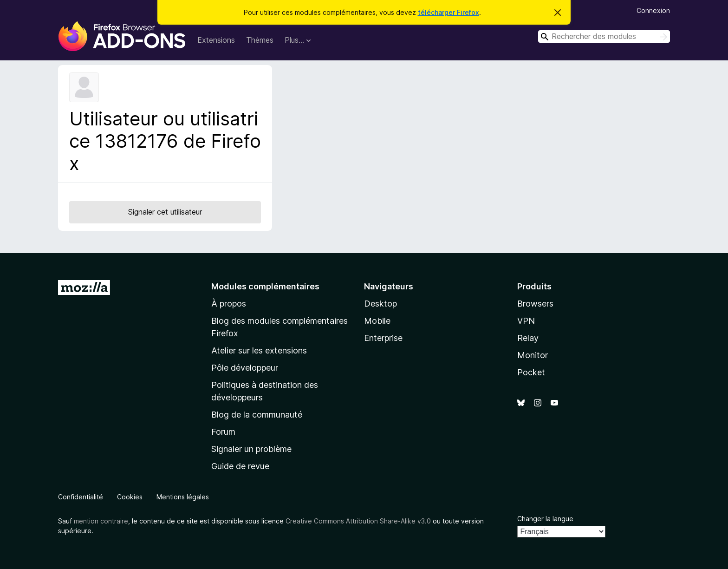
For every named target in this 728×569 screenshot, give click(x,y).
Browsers (535, 304)
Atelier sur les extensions (259, 350)
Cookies (130, 497)
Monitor (533, 355)
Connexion (653, 10)
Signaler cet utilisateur (165, 212)
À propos (229, 304)
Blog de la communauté (257, 415)
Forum (223, 432)
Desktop (380, 304)
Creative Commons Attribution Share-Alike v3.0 (358, 521)
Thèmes (260, 40)
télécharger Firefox (448, 12)
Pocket (531, 372)
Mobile (377, 321)
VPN (526, 321)
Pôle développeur (245, 368)
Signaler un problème (251, 449)
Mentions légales (183, 497)
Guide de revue (240, 466)
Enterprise (383, 338)
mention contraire (101, 521)
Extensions (216, 40)
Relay (528, 338)
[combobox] (604, 36)
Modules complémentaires (265, 286)
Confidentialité (81, 497)
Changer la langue (545, 519)
